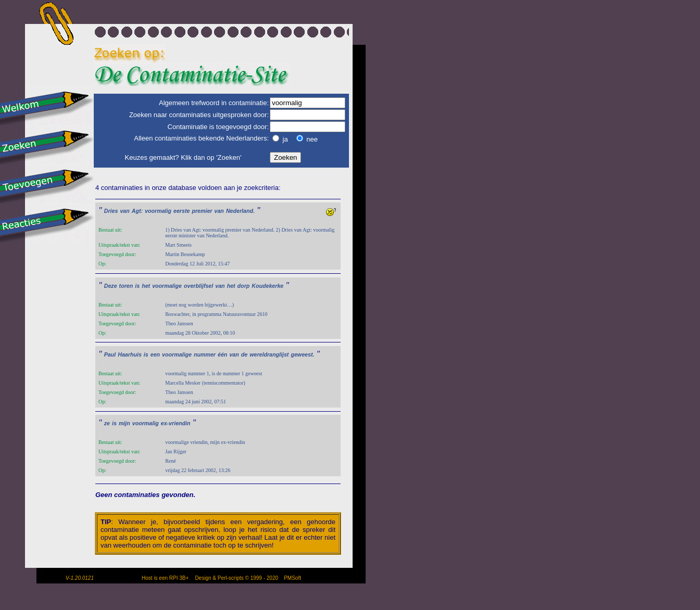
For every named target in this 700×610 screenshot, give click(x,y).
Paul (110, 354)
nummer (205, 354)
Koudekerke (267, 286)
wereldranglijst (269, 354)
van (124, 211)
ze (107, 423)
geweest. (302, 354)
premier (202, 211)
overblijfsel (198, 286)
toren (126, 286)
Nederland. (240, 211)
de (244, 354)
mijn (124, 423)
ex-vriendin (176, 423)
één (222, 354)
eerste (182, 211)
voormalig (158, 211)
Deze (111, 286)
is (137, 286)
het (146, 286)
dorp (244, 286)
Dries (111, 211)
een (155, 354)
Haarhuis (130, 354)
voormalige (167, 286)
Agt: (137, 211)
